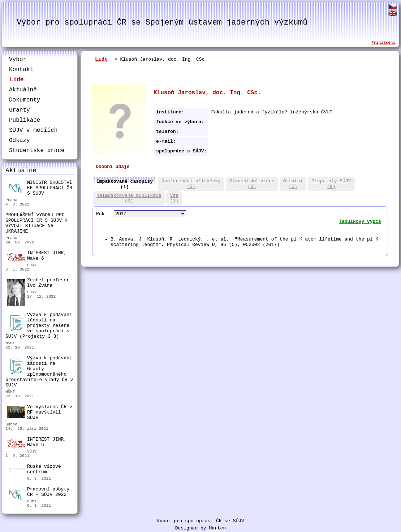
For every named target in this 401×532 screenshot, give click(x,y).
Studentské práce (37, 151)
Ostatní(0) (293, 184)
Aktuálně (23, 90)
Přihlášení (383, 43)
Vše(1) (174, 198)
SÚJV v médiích (33, 130)
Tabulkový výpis (360, 222)
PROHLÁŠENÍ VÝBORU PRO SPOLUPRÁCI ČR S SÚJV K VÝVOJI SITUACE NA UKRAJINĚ (36, 223)
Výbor (18, 60)
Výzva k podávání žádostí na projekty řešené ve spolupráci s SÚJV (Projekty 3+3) (39, 326)
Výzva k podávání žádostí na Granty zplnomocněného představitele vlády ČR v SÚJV (39, 372)
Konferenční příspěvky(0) (191, 184)
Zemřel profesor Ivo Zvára (38, 284)
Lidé (17, 80)
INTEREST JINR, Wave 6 (37, 256)
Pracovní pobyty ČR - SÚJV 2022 (38, 493)
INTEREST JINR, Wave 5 (37, 442)
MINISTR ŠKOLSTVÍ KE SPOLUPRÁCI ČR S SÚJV (40, 188)
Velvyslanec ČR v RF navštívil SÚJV (40, 412)
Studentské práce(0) (252, 184)
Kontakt (21, 70)
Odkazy (20, 140)
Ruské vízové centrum (34, 470)
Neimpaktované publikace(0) (129, 198)
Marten (217, 528)
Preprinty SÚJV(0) (331, 184)
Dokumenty (25, 100)
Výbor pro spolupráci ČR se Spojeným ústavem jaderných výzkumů (162, 23)
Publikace (25, 120)
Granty (20, 110)
